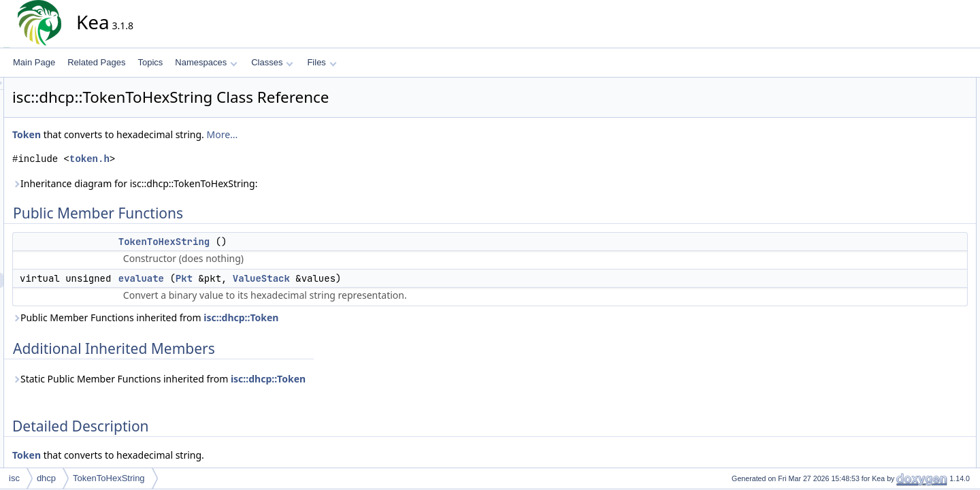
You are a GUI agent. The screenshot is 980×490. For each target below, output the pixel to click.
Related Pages (96, 62)
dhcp (46, 478)
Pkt (307, 278)
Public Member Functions (922, 85)
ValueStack (384, 278)
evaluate (264, 278)
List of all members (910, 220)
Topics (150, 62)
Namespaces (206, 62)
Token (149, 134)
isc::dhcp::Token (363, 317)
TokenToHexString (287, 242)
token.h (212, 159)
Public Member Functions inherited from (268, 317)
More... (344, 134)
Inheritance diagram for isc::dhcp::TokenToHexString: (257, 183)
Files (322, 62)
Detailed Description (912, 145)
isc (14, 478)
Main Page (34, 62)
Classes (272, 62)
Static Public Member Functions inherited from (281, 379)
